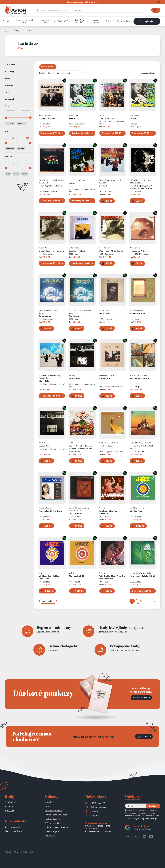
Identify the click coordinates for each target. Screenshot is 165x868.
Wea (137, 319)
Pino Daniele (135, 248)
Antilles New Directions (114, 387)
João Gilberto (83, 508)
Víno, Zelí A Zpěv (107, 118)
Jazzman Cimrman (47, 118)
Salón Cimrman (45, 115)
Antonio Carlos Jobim (78, 510)
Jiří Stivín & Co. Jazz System (141, 180)
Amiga (138, 387)
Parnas (72, 183)
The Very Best (105, 446)
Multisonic (109, 517)
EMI (137, 254)
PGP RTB (54, 191)
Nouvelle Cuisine (136, 310)
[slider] (6, 118)
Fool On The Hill (141, 447)
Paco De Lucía (44, 180)
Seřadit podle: (45, 73)
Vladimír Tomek (136, 183)
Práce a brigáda (52, 823)
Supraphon (109, 121)
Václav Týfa (43, 378)
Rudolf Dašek (44, 248)
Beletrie (6, 21)
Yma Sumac (74, 115)
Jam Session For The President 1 (108, 512)
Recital (72, 118)
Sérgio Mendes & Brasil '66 (110, 443)
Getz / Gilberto (76, 513)
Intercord (109, 319)
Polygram (109, 452)
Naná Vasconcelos (107, 375)
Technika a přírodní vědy (24, 21)
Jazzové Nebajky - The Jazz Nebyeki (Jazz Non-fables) (81, 447)
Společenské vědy (46, 21)
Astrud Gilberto (45, 508)
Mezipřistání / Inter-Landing (112, 251)
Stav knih (9, 806)
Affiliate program (52, 831)
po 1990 (21, 149)
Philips (47, 191)
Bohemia (73, 573)
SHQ (83, 180)
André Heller (104, 310)
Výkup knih (10, 811)
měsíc (25, 174)
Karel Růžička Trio (137, 508)
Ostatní (109, 21)
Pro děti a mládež (79, 21)
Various (72, 375)
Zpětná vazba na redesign (56, 827)
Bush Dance (104, 378)
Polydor (47, 517)
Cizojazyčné (63, 21)
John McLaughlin (58, 180)
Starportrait (142, 576)
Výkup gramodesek (13, 831)
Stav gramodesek (12, 827)
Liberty (77, 254)
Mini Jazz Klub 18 (49, 577)
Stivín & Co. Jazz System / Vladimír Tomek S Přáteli (141, 187)
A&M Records (118, 452)
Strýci (102, 115)
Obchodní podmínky (54, 811)
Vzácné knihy (96, 21)
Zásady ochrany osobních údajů (144, 819)
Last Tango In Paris (77, 251)
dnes (8, 174)
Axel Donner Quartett (138, 375)
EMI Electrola (144, 254)
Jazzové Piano (75, 378)
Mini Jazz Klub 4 (137, 511)
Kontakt (48, 802)
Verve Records (75, 517)
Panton (47, 124)
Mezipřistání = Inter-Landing (51, 251)
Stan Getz (73, 508)
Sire (106, 582)
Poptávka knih (11, 802)
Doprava (49, 806)
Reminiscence (45, 316)
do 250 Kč (21, 123)
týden (16, 174)
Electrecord (79, 124)
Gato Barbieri (74, 248)
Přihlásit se (50, 836)
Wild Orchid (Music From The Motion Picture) (112, 577)
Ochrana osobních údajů (56, 815)
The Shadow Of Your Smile (50, 511)
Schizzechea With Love (140, 251)
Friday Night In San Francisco (52, 186)
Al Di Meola (43, 183)
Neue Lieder (105, 313)
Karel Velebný (75, 180)
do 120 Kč (10, 123)
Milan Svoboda (45, 310)
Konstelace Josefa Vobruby (49, 375)
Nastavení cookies (53, 819)
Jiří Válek (103, 180)
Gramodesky (122, 21)
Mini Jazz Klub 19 (77, 576)
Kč (14, 113)
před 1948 (10, 149)
